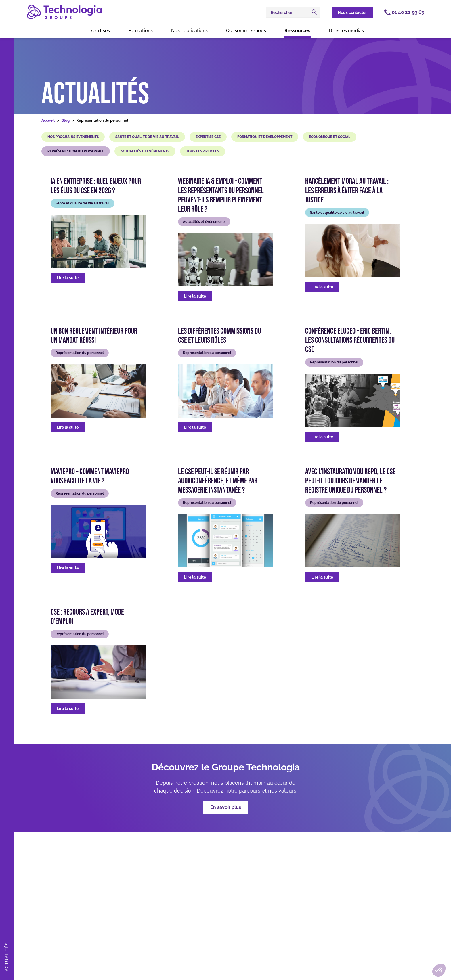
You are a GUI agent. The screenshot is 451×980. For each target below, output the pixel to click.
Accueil (48, 120)
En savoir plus (226, 807)
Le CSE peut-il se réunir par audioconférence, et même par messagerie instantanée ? (218, 481)
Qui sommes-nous (246, 31)
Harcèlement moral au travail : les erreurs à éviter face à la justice (347, 191)
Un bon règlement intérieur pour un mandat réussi (94, 336)
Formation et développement (265, 137)
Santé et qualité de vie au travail (147, 137)
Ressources (297, 31)
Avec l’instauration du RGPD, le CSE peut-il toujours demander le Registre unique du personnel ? (350, 481)
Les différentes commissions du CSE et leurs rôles (219, 336)
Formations (141, 31)
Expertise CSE (208, 137)
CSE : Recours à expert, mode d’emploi (87, 617)
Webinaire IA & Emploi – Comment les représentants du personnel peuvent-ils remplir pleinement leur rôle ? (221, 195)
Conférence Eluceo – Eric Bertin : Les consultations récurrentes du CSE (350, 340)
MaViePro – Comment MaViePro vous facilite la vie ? (90, 476)
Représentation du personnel (76, 151)
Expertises (99, 31)
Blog (65, 120)
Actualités (95, 94)
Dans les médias (346, 31)
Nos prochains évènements (73, 137)
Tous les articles (203, 151)
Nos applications (189, 31)
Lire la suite (68, 278)
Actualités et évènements (145, 151)
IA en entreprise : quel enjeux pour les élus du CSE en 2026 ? (96, 186)
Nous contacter (352, 12)
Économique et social (330, 137)
